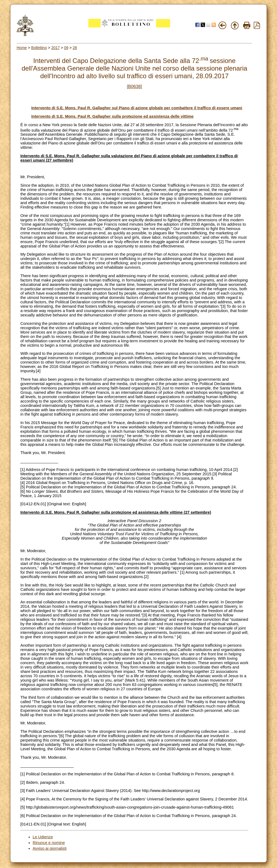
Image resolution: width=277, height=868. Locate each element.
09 (66, 48)
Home (22, 48)
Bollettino (39, 48)
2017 (55, 48)
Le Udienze (43, 837)
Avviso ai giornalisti (50, 848)
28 (75, 48)
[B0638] (134, 87)
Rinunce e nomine (49, 843)
